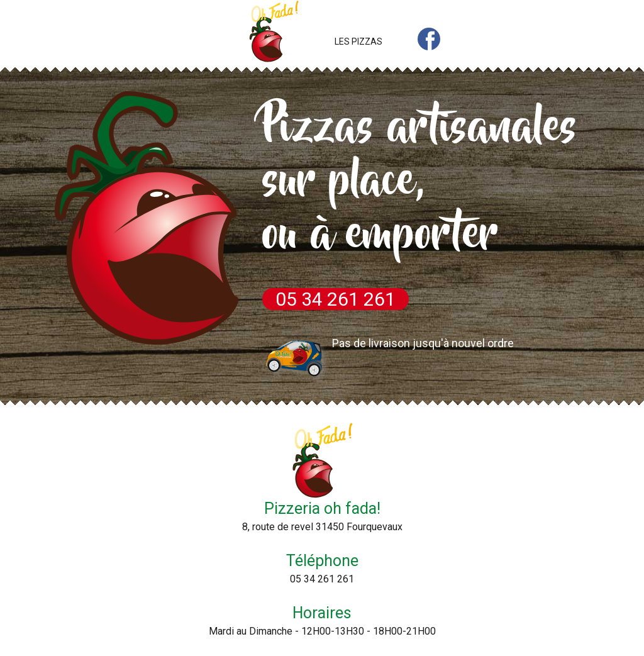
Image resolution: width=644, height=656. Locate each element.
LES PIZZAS (358, 42)
